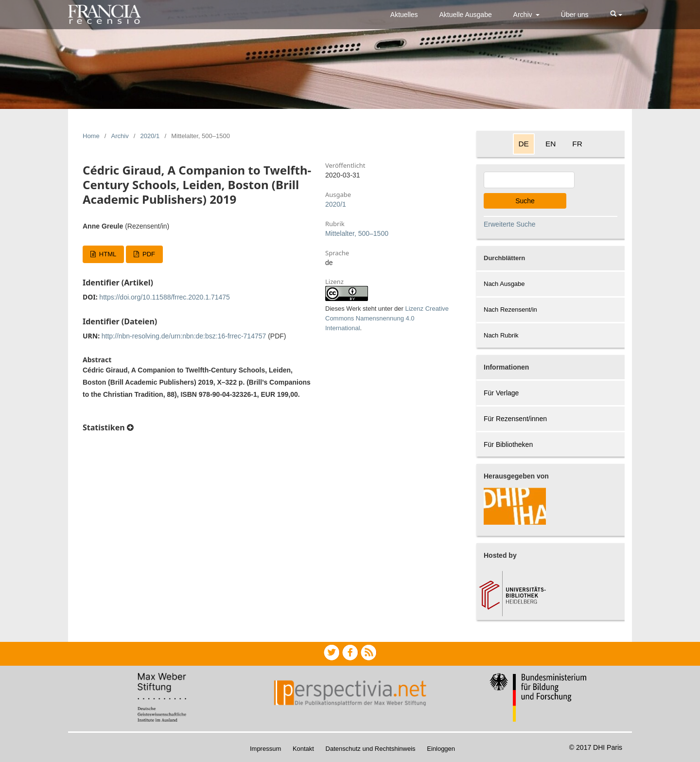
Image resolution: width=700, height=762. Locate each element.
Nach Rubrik (501, 335)
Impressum (265, 749)
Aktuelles (404, 15)
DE (524, 144)
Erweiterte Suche (510, 224)
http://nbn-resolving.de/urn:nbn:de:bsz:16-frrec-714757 (184, 336)
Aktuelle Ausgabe (466, 15)
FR (577, 144)
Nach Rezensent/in (510, 310)
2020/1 (150, 136)
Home (91, 136)
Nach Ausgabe (504, 284)
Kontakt (303, 749)
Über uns (575, 15)
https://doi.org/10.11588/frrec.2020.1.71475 (165, 297)
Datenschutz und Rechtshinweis (371, 749)
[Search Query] (529, 180)
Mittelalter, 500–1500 (357, 233)
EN (551, 144)
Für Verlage (501, 393)
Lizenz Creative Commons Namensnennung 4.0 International (387, 318)
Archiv (524, 15)
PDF (148, 254)
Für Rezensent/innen (515, 419)
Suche (525, 201)
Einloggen (441, 749)
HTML (107, 254)
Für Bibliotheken (508, 444)
